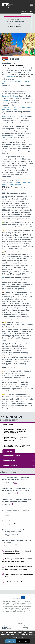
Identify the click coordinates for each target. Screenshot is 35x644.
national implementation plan (13, 116)
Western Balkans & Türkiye (12, 65)
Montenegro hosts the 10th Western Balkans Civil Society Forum (17, 446)
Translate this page (14, 26)
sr (18, 535)
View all (9, 451)
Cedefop (5, 101)
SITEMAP (21, 623)
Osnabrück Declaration (10, 96)
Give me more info (23, 641)
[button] (2, 417)
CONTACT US (22, 626)
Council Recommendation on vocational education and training (17, 108)
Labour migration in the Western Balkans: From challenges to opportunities (16, 439)
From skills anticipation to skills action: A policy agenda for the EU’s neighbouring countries (17, 431)
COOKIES (21, 630)
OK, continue (11, 641)
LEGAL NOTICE (22, 628)
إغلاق (28, 23)
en (16, 482)
